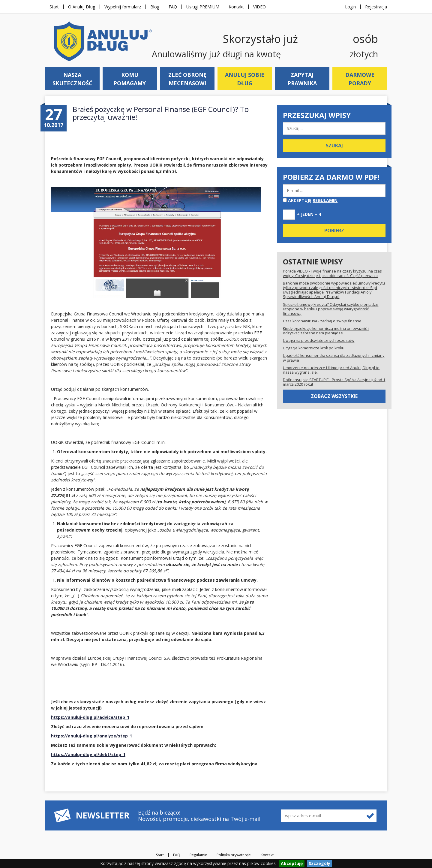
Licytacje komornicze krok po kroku (314, 348)
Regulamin (198, 855)
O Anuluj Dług (82, 7)
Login (350, 7)
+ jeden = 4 (309, 214)
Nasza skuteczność (72, 79)
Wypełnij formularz (123, 7)
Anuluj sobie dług (245, 79)
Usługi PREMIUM (203, 7)
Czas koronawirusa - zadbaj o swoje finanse (322, 321)
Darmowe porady (360, 79)
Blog (155, 7)
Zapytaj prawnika (302, 79)
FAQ (173, 7)
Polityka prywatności (234, 855)
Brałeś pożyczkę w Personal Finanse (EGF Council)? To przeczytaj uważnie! (161, 113)
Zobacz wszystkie (334, 396)
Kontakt (236, 7)
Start (54, 7)
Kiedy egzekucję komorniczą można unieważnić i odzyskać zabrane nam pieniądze (326, 331)
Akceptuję (310, 200)
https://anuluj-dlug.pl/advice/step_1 (90, 717)
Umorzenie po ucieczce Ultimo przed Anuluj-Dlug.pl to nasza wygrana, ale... (331, 370)
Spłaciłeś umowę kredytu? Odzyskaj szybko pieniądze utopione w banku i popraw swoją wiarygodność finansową (331, 309)
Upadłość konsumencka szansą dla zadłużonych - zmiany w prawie (334, 358)
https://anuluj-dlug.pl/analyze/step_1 (91, 736)
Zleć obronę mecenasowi (187, 79)
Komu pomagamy (130, 79)
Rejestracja (376, 7)
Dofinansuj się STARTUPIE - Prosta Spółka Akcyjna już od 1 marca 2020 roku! (334, 382)
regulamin (325, 200)
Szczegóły (319, 863)
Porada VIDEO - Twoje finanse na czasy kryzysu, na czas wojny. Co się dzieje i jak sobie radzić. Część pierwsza (332, 273)
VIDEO (259, 7)
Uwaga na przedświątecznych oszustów (319, 341)
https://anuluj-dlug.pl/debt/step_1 (88, 754)
